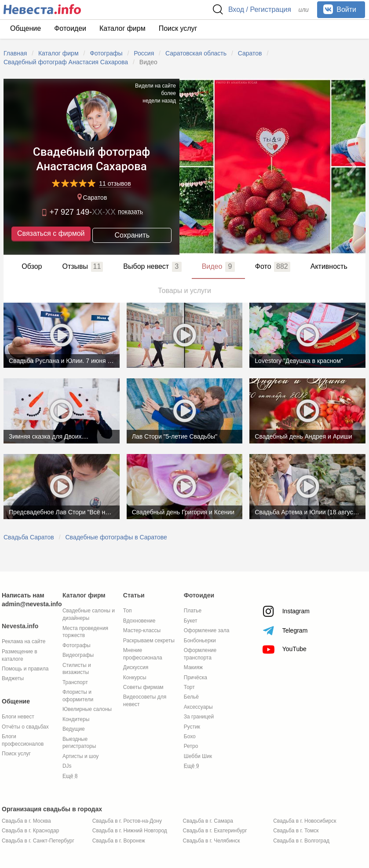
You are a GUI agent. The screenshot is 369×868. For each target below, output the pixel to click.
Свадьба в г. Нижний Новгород (130, 831)
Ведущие (74, 729)
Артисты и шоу (80, 756)
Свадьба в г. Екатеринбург (215, 831)
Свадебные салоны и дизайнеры (89, 614)
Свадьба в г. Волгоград (301, 841)
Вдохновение (139, 621)
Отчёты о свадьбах (25, 727)
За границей (199, 717)
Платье (193, 611)
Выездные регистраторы (79, 743)
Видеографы (78, 655)
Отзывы (82, 267)
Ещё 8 (70, 776)
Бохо (190, 736)
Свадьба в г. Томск (296, 831)
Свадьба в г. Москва (26, 821)
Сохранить (132, 235)
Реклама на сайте (24, 641)
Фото (273, 267)
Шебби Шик (198, 756)
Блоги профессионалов (23, 740)
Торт (189, 687)
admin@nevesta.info (32, 604)
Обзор (32, 266)
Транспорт (75, 682)
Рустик (192, 727)
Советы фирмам (143, 687)
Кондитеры (76, 719)
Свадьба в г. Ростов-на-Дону (127, 821)
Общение (26, 28)
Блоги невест (18, 717)
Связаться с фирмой (51, 234)
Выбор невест (152, 267)
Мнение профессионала (143, 654)
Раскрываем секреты (149, 641)
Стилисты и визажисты (77, 669)
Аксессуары (198, 707)
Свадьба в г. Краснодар (30, 831)
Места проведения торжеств (85, 632)
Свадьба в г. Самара (208, 821)
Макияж (193, 667)
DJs (67, 766)
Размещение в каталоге (20, 655)
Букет (191, 621)
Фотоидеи (70, 28)
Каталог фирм (122, 28)
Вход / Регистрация (260, 9)
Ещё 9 (192, 766)
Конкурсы (135, 678)
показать (130, 212)
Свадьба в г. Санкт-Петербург (38, 841)
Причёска (195, 678)
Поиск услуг (178, 28)
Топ (128, 611)
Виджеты (13, 678)
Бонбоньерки (200, 641)
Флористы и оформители (78, 696)
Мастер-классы (142, 630)
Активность (329, 266)
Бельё (191, 697)
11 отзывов (115, 184)
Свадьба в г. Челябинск (212, 841)
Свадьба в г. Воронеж (119, 841)
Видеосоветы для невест (145, 701)
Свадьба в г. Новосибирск (305, 821)
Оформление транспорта (200, 654)
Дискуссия (136, 667)
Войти (340, 9)
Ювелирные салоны (87, 709)
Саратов (91, 198)
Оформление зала (207, 630)
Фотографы (77, 645)
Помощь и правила (25, 669)
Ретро (191, 746)
